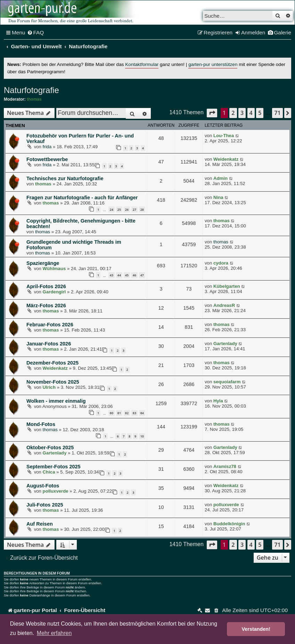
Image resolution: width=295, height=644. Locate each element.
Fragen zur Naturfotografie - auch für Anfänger (82, 198)
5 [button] (260, 113)
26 (127, 210)
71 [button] (277, 113)
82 (127, 413)
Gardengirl (54, 292)
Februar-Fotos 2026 (50, 325)
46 (134, 275)
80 (112, 413)
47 (142, 275)
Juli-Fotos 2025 (45, 505)
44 (119, 275)
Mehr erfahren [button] (54, 633)
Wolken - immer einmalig (56, 401)
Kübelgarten (227, 286)
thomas (34, 99)
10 (142, 436)
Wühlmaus (54, 269)
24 (112, 210)
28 (142, 210)
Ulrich (49, 387)
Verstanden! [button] (256, 629)
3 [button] (242, 113)
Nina (218, 197)
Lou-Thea (224, 136)
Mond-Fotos (41, 424)
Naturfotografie (31, 90)
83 (134, 413)
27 (134, 210)
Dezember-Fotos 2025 (52, 363)
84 (142, 413)
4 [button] (251, 113)
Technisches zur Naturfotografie (65, 178)
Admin (220, 178)
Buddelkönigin (229, 524)
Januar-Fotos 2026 (49, 344)
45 (127, 275)
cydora (221, 263)
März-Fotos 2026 (46, 306)
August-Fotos (43, 486)
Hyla (218, 401)
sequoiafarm (227, 382)
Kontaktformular (142, 64)
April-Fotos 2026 (46, 286)
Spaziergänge (43, 263)
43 (112, 275)
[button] (212, 113)
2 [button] (233, 113)
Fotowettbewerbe (47, 159)
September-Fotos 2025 (54, 467)
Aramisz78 (225, 466)
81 (119, 413)
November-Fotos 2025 (53, 382)
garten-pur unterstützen (213, 64)
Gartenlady (225, 344)
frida (47, 147)
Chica (49, 472)
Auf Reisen (40, 524)
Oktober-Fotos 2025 (50, 448)
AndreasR (224, 305)
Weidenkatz (226, 159)
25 (119, 210)
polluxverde (56, 491)
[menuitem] (36, 33)
